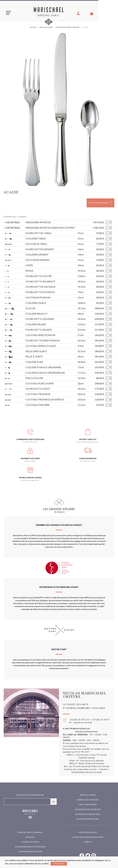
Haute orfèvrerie (88, 804)
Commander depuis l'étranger (30, 847)
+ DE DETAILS (12, 222)
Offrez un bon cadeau (30, 478)
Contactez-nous (30, 842)
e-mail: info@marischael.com (76, 728)
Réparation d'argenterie (88, 814)
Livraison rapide (88, 458)
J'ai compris (59, 864)
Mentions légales (88, 832)
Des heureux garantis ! (30, 480)
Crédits (88, 842)
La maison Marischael (88, 819)
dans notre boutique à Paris (88, 442)
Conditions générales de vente (88, 837)
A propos (30, 837)
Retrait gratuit (88, 439)
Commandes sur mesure (30, 851)
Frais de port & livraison (30, 832)
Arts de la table (88, 795)
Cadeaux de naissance (88, 800)
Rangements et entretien (88, 809)
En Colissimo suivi (88, 461)
